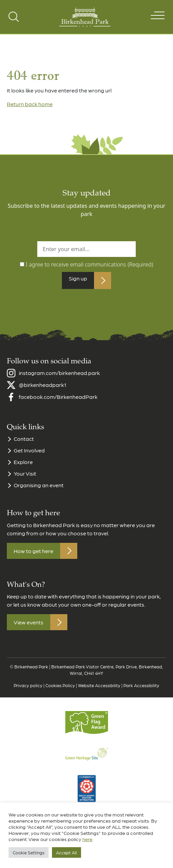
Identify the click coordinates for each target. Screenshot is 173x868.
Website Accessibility (99, 689)
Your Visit (25, 478)
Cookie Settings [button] (29, 852)
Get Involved (29, 455)
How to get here (34, 555)
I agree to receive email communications (89, 264)
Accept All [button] (66, 852)
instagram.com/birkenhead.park (59, 377)
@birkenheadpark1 (43, 389)
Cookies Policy (60, 689)
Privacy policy (28, 689)
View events (29, 627)
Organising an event (39, 489)
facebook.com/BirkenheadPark (58, 401)
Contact (24, 443)
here (87, 839)
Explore (23, 466)
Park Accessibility (141, 689)
